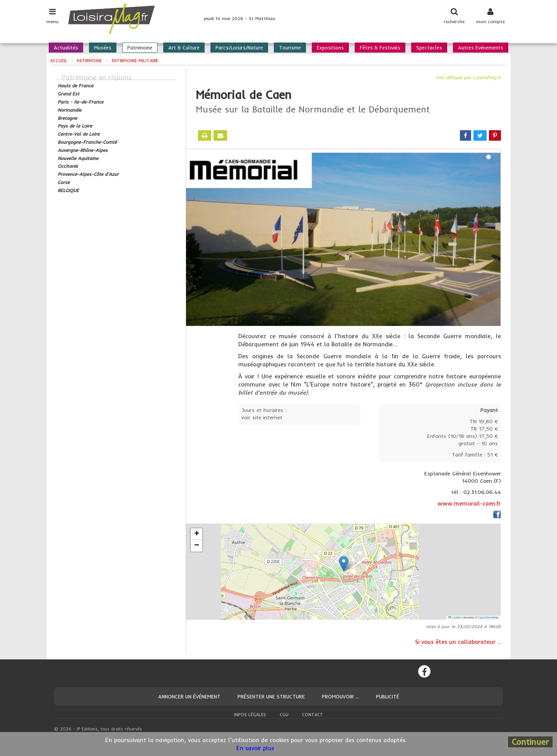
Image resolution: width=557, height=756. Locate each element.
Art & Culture (184, 48)
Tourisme (290, 48)
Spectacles (429, 48)
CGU (284, 715)
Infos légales (250, 715)
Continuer (530, 742)
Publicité (388, 696)
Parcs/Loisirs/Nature (239, 48)
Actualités (66, 48)
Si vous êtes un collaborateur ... (458, 642)
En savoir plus (255, 748)
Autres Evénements (481, 48)
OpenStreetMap (488, 617)
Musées (103, 48)
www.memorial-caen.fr (469, 503)
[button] (344, 564)
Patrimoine (140, 48)
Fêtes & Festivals (380, 48)
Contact (313, 715)
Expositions (330, 48)
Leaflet (454, 617)
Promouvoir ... (340, 696)
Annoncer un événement (189, 696)
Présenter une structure (271, 696)
